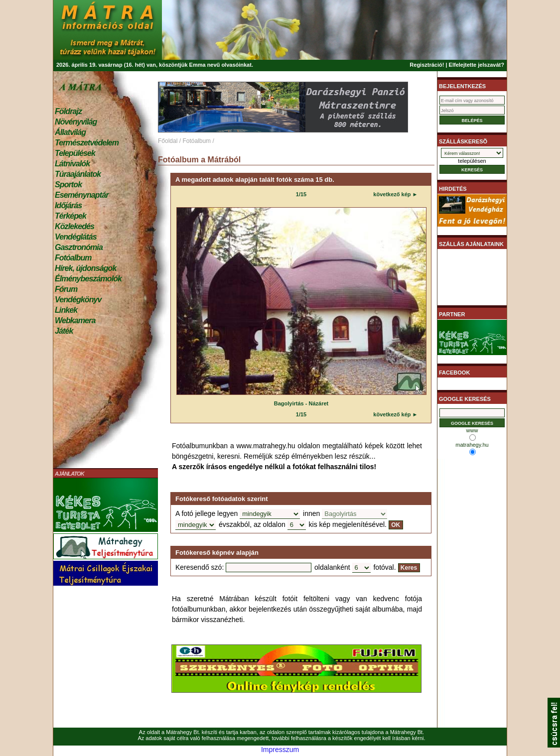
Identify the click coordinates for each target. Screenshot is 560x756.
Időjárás (68, 205)
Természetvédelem (87, 143)
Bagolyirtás (289, 403)
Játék (64, 331)
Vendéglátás (76, 237)
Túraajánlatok (78, 174)
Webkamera (75, 320)
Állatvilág (70, 132)
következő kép (392, 194)
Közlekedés (74, 226)
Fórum (66, 289)
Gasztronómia (79, 247)
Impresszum (280, 750)
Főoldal (168, 141)
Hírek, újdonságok (85, 268)
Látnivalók (72, 164)
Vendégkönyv (78, 300)
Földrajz (68, 111)
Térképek (70, 216)
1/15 (301, 194)
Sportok (68, 185)
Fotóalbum (73, 258)
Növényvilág (76, 122)
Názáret (319, 403)
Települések (75, 153)
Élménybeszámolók (88, 279)
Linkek (66, 310)
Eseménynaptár (81, 195)
